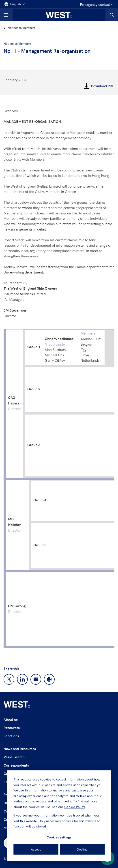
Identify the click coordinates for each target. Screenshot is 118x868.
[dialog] (59, 816)
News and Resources (20, 749)
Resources (12, 728)
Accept (36, 849)
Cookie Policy (75, 807)
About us (11, 719)
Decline (82, 849)
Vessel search (14, 757)
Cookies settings (59, 837)
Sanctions (11, 736)
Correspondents (16, 765)
